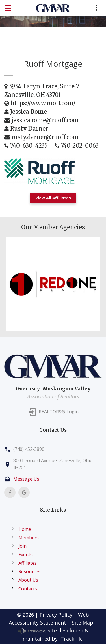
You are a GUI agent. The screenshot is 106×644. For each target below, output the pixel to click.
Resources (29, 571)
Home (25, 529)
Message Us (26, 479)
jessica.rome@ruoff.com (45, 120)
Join (22, 546)
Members (29, 538)
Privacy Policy (56, 615)
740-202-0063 (80, 146)
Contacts (28, 589)
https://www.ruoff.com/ (43, 103)
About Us (28, 580)
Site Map (83, 623)
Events (25, 555)
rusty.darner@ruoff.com (45, 137)
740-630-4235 (29, 146)
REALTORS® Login (59, 412)
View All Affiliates (53, 198)
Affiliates (28, 563)
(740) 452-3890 (29, 449)
